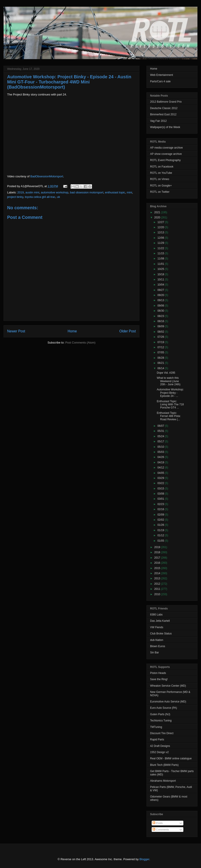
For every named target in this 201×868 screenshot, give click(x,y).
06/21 (161, 363)
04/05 (161, 473)
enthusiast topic (115, 192)
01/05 (161, 541)
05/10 (161, 447)
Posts (158, 823)
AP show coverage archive (166, 154)
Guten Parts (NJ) (160, 714)
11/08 (161, 259)
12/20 (161, 227)
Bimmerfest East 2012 (163, 114)
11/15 (161, 253)
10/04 (161, 285)
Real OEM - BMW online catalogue (171, 758)
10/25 (161, 269)
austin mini (32, 192)
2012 (158, 584)
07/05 (161, 352)
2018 (158, 552)
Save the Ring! (159, 679)
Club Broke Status (161, 634)
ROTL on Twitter (160, 192)
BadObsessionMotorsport (47, 176)
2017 (158, 558)
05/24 (161, 436)
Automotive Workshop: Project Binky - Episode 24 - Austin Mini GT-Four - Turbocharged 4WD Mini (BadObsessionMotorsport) (69, 82)
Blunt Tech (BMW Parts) (164, 765)
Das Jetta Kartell (160, 621)
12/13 (161, 232)
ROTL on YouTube (161, 173)
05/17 (161, 441)
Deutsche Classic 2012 (164, 108)
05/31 (161, 431)
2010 (158, 594)
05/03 (161, 452)
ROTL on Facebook (162, 167)
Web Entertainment (162, 75)
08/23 (161, 316)
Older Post (128, 331)
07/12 (161, 347)
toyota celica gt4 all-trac (40, 197)
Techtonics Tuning (161, 721)
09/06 (161, 306)
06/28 (161, 358)
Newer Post (16, 331)
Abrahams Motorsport (163, 781)
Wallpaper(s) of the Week (165, 127)
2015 (158, 568)
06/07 (161, 426)
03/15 (161, 489)
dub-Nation (157, 640)
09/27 (161, 290)
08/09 (161, 326)
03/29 (161, 478)
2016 (158, 563)
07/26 (161, 337)
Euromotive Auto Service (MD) (168, 702)
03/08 (161, 494)
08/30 (161, 311)
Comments (161, 830)
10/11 (161, 280)
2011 (158, 589)
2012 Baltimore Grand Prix (166, 102)
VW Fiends (157, 627)
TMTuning (156, 727)
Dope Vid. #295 (166, 373)
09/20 (161, 295)
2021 (158, 212)
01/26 (161, 525)
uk (59, 197)
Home (72, 331)
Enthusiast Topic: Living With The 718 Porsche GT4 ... (170, 405)
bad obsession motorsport (87, 192)
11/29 (161, 243)
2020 (158, 218)
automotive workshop (55, 192)
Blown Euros (158, 646)
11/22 (161, 248)
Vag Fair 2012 (158, 121)
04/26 (161, 457)
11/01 (161, 264)
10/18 (161, 274)
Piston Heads (158, 673)
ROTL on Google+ (161, 186)
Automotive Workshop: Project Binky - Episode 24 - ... (170, 393)
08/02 (161, 332)
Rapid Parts (157, 740)
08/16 (161, 321)
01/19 (161, 530)
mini (130, 192)
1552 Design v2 (159, 752)
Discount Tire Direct (162, 733)
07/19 (161, 342)
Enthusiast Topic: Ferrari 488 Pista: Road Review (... (169, 416)
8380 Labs (156, 615)
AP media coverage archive (166, 148)
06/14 (161, 368)
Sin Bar (154, 653)
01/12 (161, 535)
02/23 (161, 504)
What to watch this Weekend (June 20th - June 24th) (169, 381)
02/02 (161, 520)
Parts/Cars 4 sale (160, 81)
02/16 (161, 509)
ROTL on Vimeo (160, 179)
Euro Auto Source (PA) (164, 708)
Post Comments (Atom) (80, 343)
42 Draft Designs (160, 746)
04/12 (161, 468)
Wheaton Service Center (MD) (168, 686)
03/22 (161, 483)
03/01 (161, 499)
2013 (158, 578)
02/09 (161, 515)
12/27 (161, 222)
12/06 (161, 238)
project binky (15, 197)
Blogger (144, 859)
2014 (158, 573)
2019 (21, 192)
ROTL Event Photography (165, 160)
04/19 (161, 462)
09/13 (161, 300)
